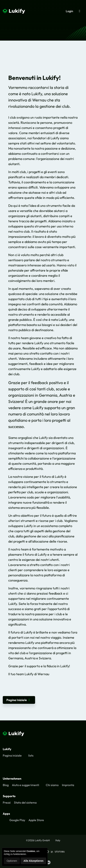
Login (69, 11)
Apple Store (36, 820)
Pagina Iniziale (19, 700)
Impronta (68, 785)
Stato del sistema (25, 803)
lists (31, 755)
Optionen (12, 861)
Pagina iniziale (12, 755)
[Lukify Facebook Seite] (49, 862)
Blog (6, 785)
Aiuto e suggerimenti (26, 785)
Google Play (17, 820)
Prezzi (7, 803)
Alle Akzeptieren (33, 861)
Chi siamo (52, 785)
